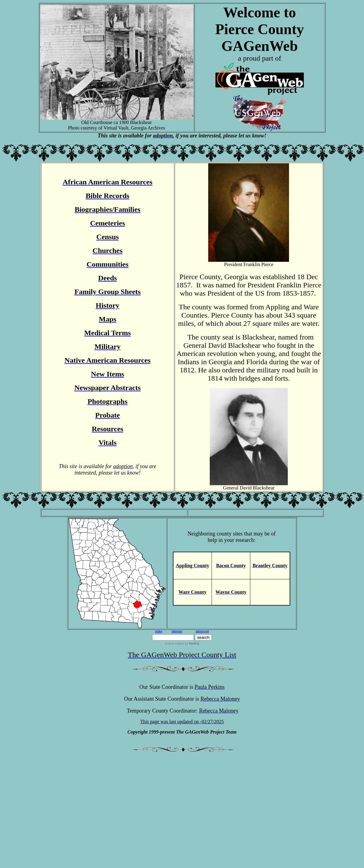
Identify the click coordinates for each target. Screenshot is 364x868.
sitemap (177, 631)
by (192, 644)
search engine (175, 644)
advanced (202, 631)
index (159, 631)
